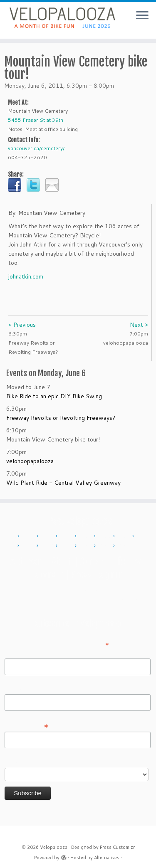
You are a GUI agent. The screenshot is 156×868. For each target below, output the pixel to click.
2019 (48, 546)
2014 (87, 536)
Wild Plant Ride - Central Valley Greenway (63, 483)
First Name (19, 653)
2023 (87, 546)
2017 (144, 536)
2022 (67, 546)
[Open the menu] (142, 16)
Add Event (27, 561)
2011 (29, 536)
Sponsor (49, 575)
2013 (67, 536)
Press (81, 575)
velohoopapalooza (30, 461)
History (127, 561)
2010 (10, 536)
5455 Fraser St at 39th (36, 120)
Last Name (19, 688)
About (62, 561)
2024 (106, 546)
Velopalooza (54, 847)
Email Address (27, 725)
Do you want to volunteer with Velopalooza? (64, 762)
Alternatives (107, 858)
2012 (48, 536)
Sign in (111, 575)
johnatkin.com (26, 276)
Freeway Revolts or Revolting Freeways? (61, 418)
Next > (139, 325)
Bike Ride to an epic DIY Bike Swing (54, 396)
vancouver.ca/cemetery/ (36, 148)
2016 (125, 536)
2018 (29, 546)
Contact (93, 561)
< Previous (22, 325)
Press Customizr (117, 847)
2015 (106, 536)
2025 (125, 546)
